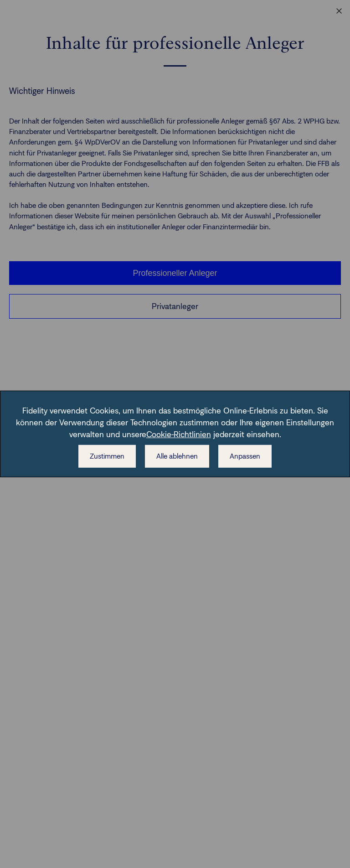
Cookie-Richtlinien (179, 434)
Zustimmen (107, 456)
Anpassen (245, 456)
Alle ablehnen (177, 456)
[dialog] (175, 434)
